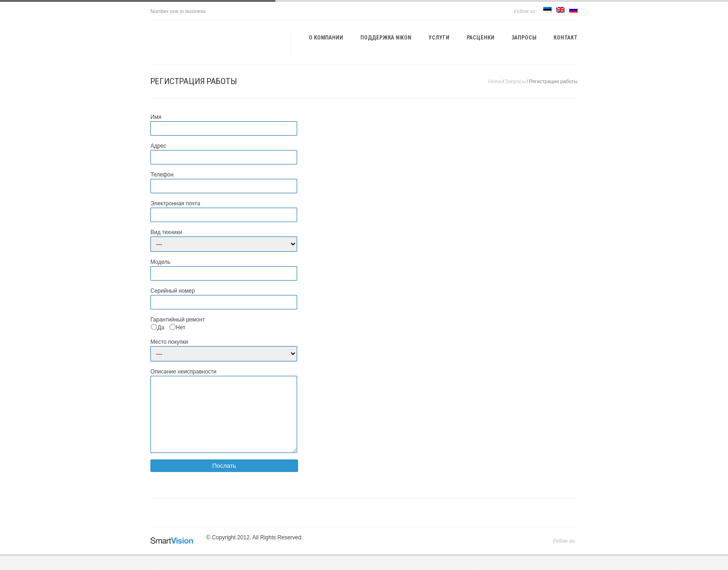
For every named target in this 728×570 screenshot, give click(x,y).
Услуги (439, 38)
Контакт (565, 38)
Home (495, 81)
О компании (326, 38)
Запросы (524, 38)
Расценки (481, 38)
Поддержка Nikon (386, 38)
